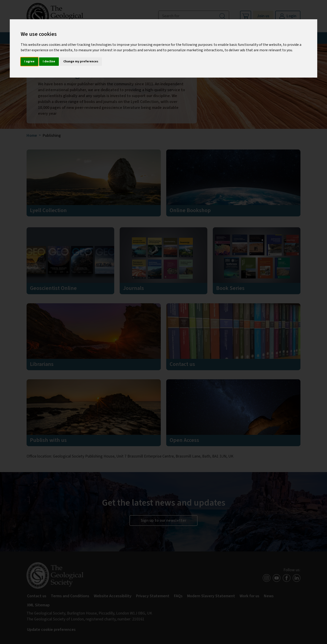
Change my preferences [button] (81, 61)
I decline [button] (49, 61)
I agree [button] (29, 61)
